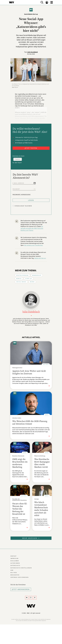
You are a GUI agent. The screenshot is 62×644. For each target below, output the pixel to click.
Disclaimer (15, 561)
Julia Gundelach (33, 52)
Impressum (14, 558)
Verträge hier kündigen (20, 577)
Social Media (21, 282)
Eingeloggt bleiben (23, 206)
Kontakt (14, 556)
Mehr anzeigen (31, 538)
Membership (37, 275)
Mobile (19, 279)
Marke (32, 282)
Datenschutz (15, 565)
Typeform (18, 159)
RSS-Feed (14, 573)
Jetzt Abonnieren (21, 589)
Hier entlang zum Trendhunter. (33, 245)
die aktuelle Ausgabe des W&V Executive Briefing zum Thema (32, 228)
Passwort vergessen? (22, 194)
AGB (12, 570)
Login (31, 200)
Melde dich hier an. (40, 258)
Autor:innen (15, 563)
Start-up (29, 279)
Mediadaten (15, 575)
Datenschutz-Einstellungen (21, 568)
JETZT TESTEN (31, 148)
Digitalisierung (22, 275)
